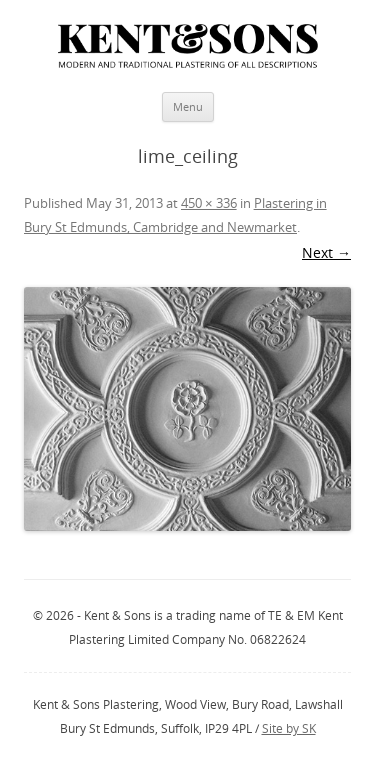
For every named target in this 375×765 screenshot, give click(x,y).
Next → (326, 252)
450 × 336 (209, 203)
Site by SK (289, 728)
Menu (188, 106)
